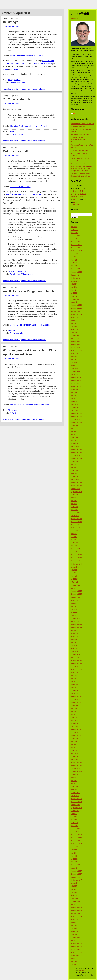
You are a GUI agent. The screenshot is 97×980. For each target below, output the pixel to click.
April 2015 (74, 612)
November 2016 (76, 558)
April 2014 (74, 648)
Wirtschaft (26, 83)
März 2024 (74, 296)
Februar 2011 (75, 757)
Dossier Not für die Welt (20, 187)
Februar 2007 (75, 901)
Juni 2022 (74, 359)
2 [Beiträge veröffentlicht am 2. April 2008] (76, 191)
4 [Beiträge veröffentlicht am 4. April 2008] (80, 191)
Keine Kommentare (11, 89)
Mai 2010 (74, 784)
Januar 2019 (75, 480)
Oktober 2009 (75, 805)
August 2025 (75, 254)
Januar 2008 (75, 868)
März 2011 (74, 754)
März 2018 (74, 510)
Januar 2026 (75, 239)
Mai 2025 (74, 260)
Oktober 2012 (75, 699)
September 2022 (76, 350)
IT (10, 413)
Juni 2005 (74, 961)
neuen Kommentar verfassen (34, 89)
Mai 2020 (74, 435)
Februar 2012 (75, 724)
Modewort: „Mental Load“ (79, 150)
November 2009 (76, 802)
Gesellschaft (15, 83)
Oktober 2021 (75, 383)
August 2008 (75, 847)
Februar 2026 (75, 236)
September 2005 (76, 952)
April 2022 (74, 365)
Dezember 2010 (76, 763)
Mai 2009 (74, 820)
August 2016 (75, 567)
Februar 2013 (75, 690)
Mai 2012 (74, 714)
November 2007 (76, 874)
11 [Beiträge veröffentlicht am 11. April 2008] (81, 194)
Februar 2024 (75, 299)
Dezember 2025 (76, 242)
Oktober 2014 (75, 630)
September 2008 (76, 844)
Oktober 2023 (75, 311)
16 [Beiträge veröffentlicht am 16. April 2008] (76, 197)
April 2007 (74, 895)
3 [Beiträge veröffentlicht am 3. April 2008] (78, 191)
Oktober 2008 (75, 841)
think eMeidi (82, 970)
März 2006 (74, 934)
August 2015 (75, 600)
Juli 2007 (74, 886)
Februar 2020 (75, 444)
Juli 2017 (74, 534)
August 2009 (75, 811)
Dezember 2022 (76, 341)
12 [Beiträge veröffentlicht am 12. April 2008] (83, 194)
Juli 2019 (74, 465)
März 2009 (74, 826)
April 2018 (74, 507)
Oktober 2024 (75, 275)
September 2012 (76, 702)
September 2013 (76, 669)
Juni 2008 (74, 853)
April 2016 (74, 579)
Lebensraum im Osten (42, 64)
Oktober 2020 (75, 419)
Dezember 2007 (76, 871)
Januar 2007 (75, 904)
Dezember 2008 (76, 835)
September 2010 (76, 772)
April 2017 (74, 543)
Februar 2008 (75, 865)
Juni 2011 (74, 745)
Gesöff (15, 69)
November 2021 (76, 380)
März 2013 (74, 687)
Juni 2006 (74, 925)
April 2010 (74, 787)
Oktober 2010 (75, 769)
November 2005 (76, 946)
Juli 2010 (74, 778)
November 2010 (76, 766)
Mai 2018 (74, 504)
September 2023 (76, 314)
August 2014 (75, 636)
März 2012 (74, 721)
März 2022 (74, 368)
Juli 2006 (74, 922)
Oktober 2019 (75, 456)
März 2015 (74, 615)
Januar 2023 (75, 338)
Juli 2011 (74, 742)
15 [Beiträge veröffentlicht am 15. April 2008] (74, 197)
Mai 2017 (74, 540)
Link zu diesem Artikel (11, 26)
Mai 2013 (74, 681)
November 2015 (76, 594)
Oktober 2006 (75, 913)
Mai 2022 (74, 362)
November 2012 (76, 696)
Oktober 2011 (75, 733)
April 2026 (74, 230)
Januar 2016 (75, 588)
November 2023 (76, 308)
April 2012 (74, 717)
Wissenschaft (27, 274)
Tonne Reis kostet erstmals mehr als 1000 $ (29, 56)
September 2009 (76, 808)
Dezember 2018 (76, 483)
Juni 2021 (74, 395)
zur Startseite (75, 18)
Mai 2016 (74, 576)
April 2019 (74, 471)
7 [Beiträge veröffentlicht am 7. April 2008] (71, 194)
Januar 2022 (75, 374)
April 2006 (74, 931)
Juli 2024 (74, 284)
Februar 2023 (75, 335)
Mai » (79, 205)
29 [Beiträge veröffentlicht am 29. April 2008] (74, 202)
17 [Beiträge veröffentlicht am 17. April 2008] (78, 197)
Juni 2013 (74, 678)
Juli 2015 (74, 603)
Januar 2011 (75, 760)
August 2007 (75, 883)
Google (11, 131)
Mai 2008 (74, 856)
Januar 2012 (75, 726)
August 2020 (75, 425)
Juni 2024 (74, 287)
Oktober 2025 (75, 248)
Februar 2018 (75, 513)
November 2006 (76, 910)
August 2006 (75, 919)
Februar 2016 (75, 585)
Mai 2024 (74, 290)
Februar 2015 (75, 618)
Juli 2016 (74, 570)
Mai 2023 (74, 326)
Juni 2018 (74, 501)
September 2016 (76, 564)
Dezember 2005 (76, 943)
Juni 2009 (74, 817)
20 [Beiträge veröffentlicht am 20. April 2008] (85, 197)
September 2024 (76, 278)
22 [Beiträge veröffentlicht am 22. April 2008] (74, 199)
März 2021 (74, 404)
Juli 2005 (74, 958)
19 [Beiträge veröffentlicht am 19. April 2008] (83, 197)
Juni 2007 (74, 889)
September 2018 (76, 492)
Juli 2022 (74, 356)
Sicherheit (12, 410)
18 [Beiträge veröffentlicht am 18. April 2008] (81, 197)
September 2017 (76, 528)
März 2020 (74, 441)
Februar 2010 (75, 793)
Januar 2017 (75, 552)
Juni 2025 (74, 257)
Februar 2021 (75, 407)
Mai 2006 (74, 928)
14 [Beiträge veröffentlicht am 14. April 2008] (72, 197)
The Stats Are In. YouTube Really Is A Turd (28, 126)
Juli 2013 (74, 675)
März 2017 (74, 546)
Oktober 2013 (75, 666)
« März (73, 205)
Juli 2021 (74, 392)
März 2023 (74, 332)
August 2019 (75, 462)
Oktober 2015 (75, 597)
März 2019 (74, 474)
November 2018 (76, 486)
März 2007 (74, 898)
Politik (12, 333)
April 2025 (74, 263)
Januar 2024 (75, 302)
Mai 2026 (74, 227)
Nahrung (17, 80)
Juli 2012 (74, 708)
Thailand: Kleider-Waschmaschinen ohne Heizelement (79, 140)
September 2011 (76, 736)
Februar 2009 (75, 829)
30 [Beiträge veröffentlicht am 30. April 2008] (76, 202)
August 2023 (75, 317)
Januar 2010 (75, 796)
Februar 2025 (75, 269)
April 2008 (74, 859)
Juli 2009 (74, 814)
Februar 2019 (75, 477)
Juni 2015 (74, 606)
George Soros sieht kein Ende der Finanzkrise (30, 325)
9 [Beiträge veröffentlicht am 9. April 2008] (76, 194)
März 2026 (74, 233)
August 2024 (75, 281)
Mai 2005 (74, 964)
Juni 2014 (74, 642)
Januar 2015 (75, 621)
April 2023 (74, 329)
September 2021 (76, 386)
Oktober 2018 (75, 489)
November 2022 (76, 344)
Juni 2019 (74, 468)
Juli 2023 (74, 320)
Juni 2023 (74, 323)
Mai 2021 (74, 398)
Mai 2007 (74, 892)
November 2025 (76, 245)
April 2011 (74, 751)
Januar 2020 (75, 447)
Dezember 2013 (76, 660)
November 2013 (76, 663)
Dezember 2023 (76, 305)
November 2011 (76, 729)
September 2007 (76, 880)
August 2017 (75, 531)
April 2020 (74, 437)
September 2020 (76, 422)
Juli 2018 (74, 498)
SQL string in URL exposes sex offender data (29, 405)
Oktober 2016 (75, 561)
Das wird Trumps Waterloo (80, 134)
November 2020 (76, 417)
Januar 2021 (75, 410)
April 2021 (74, 401)
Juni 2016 (74, 573)
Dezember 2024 (76, 272)
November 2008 (76, 838)
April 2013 (74, 684)
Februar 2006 (75, 937)
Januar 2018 (75, 516)
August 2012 (75, 705)
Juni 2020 (74, 432)
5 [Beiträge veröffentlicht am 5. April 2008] (83, 191)
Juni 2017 (74, 537)
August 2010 (75, 775)
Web (12, 134)
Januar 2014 (75, 657)
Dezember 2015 (76, 591)
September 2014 (76, 633)
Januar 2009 (75, 832)
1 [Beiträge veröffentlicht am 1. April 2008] (74, 191)
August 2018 (75, 495)
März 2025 (74, 266)
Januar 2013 (75, 693)
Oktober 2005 (75, 949)
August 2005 (75, 955)
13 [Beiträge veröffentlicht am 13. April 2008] (85, 194)
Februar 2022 (75, 371)
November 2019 (76, 453)
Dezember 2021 (76, 377)
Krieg (10, 80)
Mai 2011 (74, 748)
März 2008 (74, 862)
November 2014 (76, 627)
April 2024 (74, 293)
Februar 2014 (75, 654)
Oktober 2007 (75, 877)
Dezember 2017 (76, 519)
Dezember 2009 (76, 799)
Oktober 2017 (75, 525)
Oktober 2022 (75, 347)
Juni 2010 (74, 781)
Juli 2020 (74, 429)
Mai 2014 (74, 645)
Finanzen (12, 330)
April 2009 (74, 823)
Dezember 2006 (76, 907)
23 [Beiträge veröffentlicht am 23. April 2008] (76, 199)
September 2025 (76, 251)
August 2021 (75, 389)
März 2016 (74, 582)
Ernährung (13, 271)
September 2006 (76, 916)
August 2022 (75, 353)
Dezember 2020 (76, 413)
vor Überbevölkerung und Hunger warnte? (24, 194)
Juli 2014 (74, 639)
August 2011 (75, 739)
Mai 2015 (74, 609)
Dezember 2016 (76, 555)
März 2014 (74, 651)
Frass (5, 69)
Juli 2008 (74, 850)
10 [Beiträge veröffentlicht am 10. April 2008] (78, 194)
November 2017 (76, 522)
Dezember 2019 (76, 450)
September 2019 (76, 459)
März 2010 (74, 790)
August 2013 (75, 672)
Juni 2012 (74, 711)
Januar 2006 (75, 940)
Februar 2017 (75, 549)
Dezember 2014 (76, 624)
